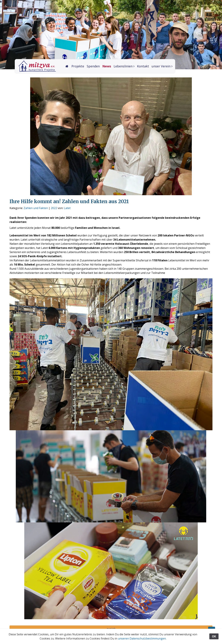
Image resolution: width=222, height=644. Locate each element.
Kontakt (143, 66)
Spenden (93, 66)
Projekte (78, 66)
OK (214, 636)
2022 (54, 208)
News (107, 66)
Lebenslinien (123, 66)
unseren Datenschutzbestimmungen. (142, 638)
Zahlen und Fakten (36, 208)
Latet (67, 208)
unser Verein (161, 66)
